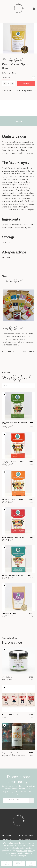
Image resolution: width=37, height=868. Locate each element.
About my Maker (25, 90)
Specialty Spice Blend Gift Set (13, 576)
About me (7, 90)
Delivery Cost (7, 839)
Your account (6, 836)
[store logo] (19, 8)
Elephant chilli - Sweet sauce (12, 753)
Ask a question (28, 352)
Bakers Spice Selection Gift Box (13, 538)
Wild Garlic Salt (8, 677)
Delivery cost (6, 78)
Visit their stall (9, 352)
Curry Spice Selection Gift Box (13, 462)
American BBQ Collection (11, 715)
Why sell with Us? (25, 839)
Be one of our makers (26, 836)
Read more (18, 345)
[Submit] (32, 800)
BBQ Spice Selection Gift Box (12, 500)
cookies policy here (25, 851)
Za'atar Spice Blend (9, 613)
